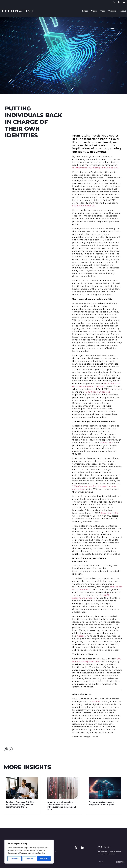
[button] (6, 749)
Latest (85, 11)
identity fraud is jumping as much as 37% (95, 168)
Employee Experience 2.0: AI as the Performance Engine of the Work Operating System (20, 804)
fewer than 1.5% (110, 513)
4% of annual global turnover (88, 386)
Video (103, 11)
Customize (15, 859)
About (123, 11)
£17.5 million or (112, 383)
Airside (81, 636)
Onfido (96, 702)
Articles (94, 11)
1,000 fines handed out (97, 392)
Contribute (113, 11)
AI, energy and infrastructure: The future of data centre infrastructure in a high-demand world (62, 806)
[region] (29, 852)
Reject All (29, 859)
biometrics (106, 443)
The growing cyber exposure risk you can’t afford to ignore (102, 803)
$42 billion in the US (84, 206)
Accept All (44, 859)
